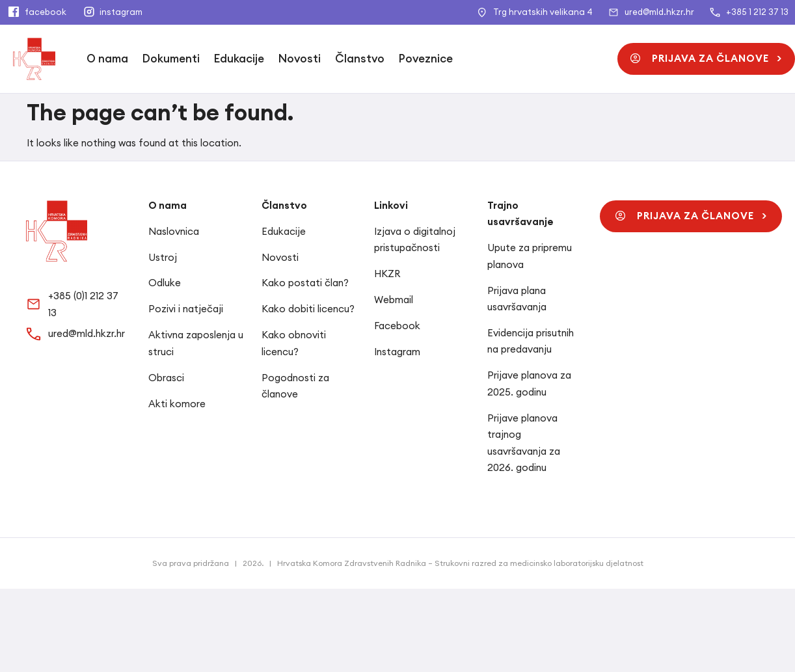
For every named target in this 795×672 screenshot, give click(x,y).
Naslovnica (174, 231)
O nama (107, 59)
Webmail (394, 300)
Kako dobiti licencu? (308, 309)
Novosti (300, 59)
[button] (706, 59)
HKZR (387, 274)
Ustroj (163, 257)
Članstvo (360, 59)
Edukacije (239, 59)
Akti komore (177, 404)
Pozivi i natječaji (186, 309)
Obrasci (166, 378)
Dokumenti (171, 59)
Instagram (397, 352)
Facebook (397, 326)
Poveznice (426, 59)
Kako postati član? (305, 283)
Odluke (165, 283)
